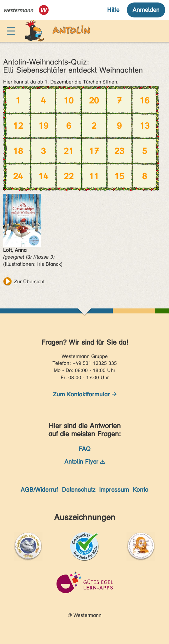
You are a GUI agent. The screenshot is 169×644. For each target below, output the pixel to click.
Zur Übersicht (29, 281)
